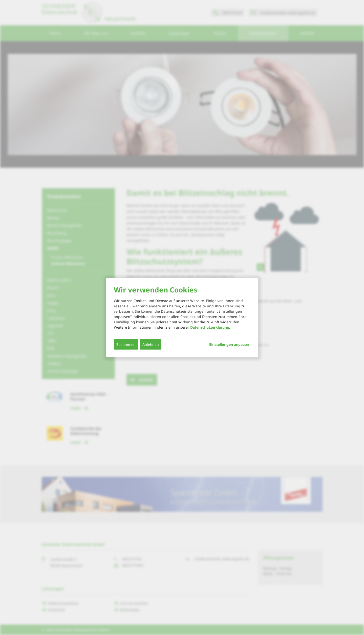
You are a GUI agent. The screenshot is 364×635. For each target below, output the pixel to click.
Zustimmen (126, 344)
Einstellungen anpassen (230, 344)
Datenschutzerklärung (210, 327)
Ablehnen (151, 344)
